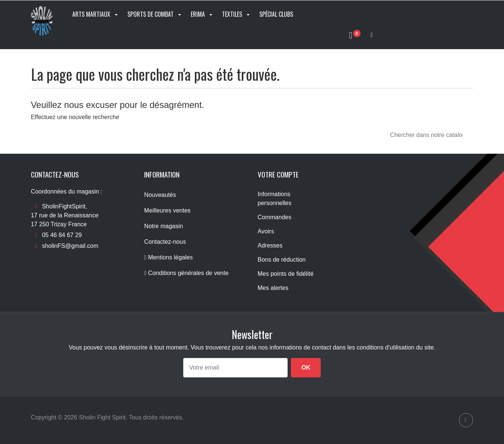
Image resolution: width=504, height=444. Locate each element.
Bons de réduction (282, 260)
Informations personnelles (275, 199)
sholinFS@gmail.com (70, 246)
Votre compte (278, 174)
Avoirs (266, 231)
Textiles (237, 14)
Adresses (270, 245)
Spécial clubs (276, 14)
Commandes (275, 217)
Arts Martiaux (96, 14)
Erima (202, 14)
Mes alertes (273, 288)
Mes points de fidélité (286, 274)
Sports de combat (155, 14)
